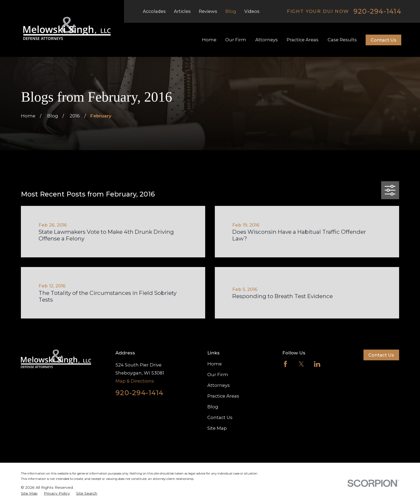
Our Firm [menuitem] (236, 40)
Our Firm (218, 375)
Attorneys (219, 385)
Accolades (154, 11)
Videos (252, 11)
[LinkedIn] (317, 364)
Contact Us (384, 40)
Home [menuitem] (209, 40)
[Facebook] (285, 364)
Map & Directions (135, 381)
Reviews (208, 11)
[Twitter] (301, 364)
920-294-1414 (377, 11)
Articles (182, 11)
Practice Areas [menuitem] (303, 40)
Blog (231, 11)
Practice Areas (223, 396)
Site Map (217, 428)
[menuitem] (29, 493)
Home (215, 364)
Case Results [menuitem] (342, 40)
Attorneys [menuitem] (267, 40)
